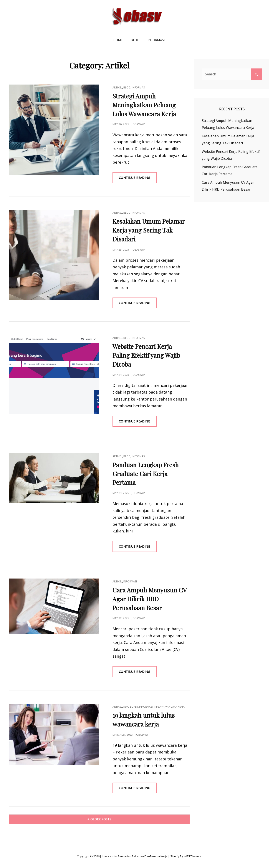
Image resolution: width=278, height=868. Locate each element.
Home (118, 40)
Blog (135, 40)
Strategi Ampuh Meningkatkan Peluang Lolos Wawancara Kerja (144, 105)
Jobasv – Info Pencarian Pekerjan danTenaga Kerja (134, 856)
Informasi (156, 40)
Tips (156, 707)
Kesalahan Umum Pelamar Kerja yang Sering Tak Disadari (149, 230)
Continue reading (138, 179)
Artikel (117, 87)
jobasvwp (138, 124)
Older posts (101, 819)
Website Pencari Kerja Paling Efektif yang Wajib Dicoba (146, 355)
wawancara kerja (172, 707)
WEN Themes (192, 856)
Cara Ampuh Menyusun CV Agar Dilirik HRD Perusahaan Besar (150, 599)
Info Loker (131, 707)
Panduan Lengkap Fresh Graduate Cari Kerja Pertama (146, 474)
